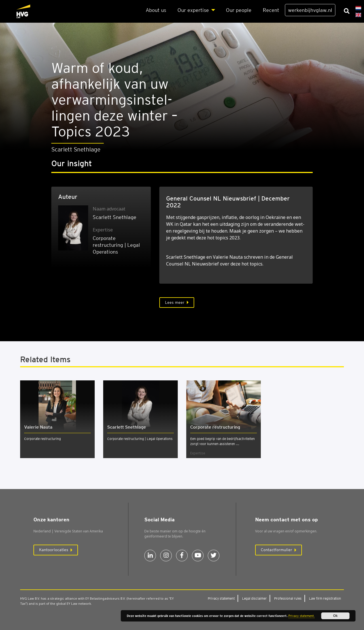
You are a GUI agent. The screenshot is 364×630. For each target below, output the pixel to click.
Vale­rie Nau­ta (38, 427)
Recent (271, 10)
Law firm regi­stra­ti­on (325, 598)
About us (156, 10)
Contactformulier (277, 550)
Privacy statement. (301, 616)
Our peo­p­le (239, 10)
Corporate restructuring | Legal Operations (140, 439)
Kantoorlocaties (54, 550)
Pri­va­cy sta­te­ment (221, 598)
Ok (335, 616)
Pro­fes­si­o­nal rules (288, 598)
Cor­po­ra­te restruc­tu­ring (215, 427)
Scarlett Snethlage (115, 217)
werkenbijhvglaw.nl (310, 10)
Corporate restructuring (43, 439)
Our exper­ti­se (193, 10)
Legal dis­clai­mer (254, 598)
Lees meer (175, 302)
